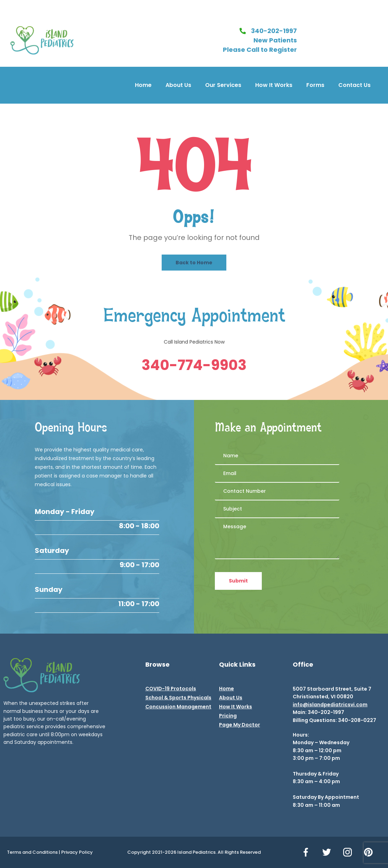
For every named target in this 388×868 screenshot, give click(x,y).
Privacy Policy (77, 852)
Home (143, 85)
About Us (178, 85)
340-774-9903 (194, 365)
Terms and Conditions (32, 852)
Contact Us (354, 85)
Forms (315, 85)
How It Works (274, 85)
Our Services (223, 85)
